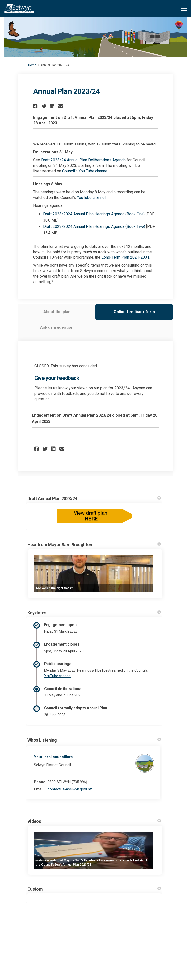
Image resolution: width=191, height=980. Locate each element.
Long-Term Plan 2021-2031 (125, 257)
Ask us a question (57, 327)
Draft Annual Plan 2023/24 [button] (94, 498)
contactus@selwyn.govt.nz (70, 789)
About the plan (57, 312)
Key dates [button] (94, 613)
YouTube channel (91, 198)
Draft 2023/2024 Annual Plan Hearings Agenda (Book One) (94, 214)
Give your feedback (57, 378)
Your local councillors (53, 757)
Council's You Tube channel (85, 171)
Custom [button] (94, 889)
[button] (36, 106)
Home (32, 65)
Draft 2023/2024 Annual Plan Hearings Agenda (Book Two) (94, 227)
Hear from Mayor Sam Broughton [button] (94, 545)
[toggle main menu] (184, 9)
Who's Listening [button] (94, 740)
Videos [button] (94, 821)
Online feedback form (134, 312)
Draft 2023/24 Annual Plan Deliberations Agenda (83, 160)
